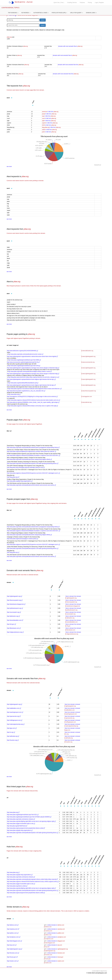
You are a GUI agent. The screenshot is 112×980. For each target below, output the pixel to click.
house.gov (48, 959)
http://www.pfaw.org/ (14, 394)
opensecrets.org (70, 718)
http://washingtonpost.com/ (15, 712)
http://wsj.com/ (12, 945)
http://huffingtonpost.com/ (15, 720)
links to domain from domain (73, 596)
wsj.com (47, 947)
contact (94, 971)
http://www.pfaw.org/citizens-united (17, 886)
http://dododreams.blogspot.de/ (16, 604)
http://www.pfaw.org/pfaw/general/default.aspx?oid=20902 (24, 360)
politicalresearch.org (72, 610)
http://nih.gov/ (11, 624)
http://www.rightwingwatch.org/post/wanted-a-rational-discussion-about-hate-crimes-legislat (32, 356)
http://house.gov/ (12, 957)
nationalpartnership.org (72, 726)
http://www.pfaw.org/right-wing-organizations (20, 481)
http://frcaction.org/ (13, 740)
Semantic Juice (21, 2)
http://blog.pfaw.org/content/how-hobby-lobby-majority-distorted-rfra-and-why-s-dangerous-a (34, 377)
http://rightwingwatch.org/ (15, 596)
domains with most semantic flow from (71, 65)
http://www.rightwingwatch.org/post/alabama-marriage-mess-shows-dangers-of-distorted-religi (33, 368)
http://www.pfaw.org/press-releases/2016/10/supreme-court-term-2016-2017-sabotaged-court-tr (33, 473)
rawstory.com (49, 931)
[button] (13, 13)
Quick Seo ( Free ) (59, 3)
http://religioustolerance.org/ (15, 632)
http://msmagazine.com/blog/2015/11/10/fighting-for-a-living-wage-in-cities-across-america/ (32, 397)
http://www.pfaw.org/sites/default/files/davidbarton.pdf (23, 383)
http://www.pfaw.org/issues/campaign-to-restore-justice (23, 539)
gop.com (68, 730)
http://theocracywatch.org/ (15, 600)
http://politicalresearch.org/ (15, 608)
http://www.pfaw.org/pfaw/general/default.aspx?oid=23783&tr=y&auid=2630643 (29, 817)
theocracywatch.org (72, 602)
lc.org (67, 734)
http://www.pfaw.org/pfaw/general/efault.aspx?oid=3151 (23, 815)
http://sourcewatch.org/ (14, 612)
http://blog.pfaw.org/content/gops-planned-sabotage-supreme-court (26, 467)
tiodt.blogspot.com (50, 943)
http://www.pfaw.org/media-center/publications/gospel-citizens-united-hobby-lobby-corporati (32, 879)
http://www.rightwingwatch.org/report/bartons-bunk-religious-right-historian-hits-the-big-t (31, 379)
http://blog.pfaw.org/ (13, 477)
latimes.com (48, 927)
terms (99, 971)
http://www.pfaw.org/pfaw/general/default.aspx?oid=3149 (24, 366)
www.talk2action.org (88, 351)
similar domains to (56, 925)
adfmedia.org (69, 738)
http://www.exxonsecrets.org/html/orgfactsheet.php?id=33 (23, 362)
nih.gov (68, 626)
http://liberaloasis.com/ (14, 628)
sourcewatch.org (71, 614)
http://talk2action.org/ (13, 616)
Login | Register (99, 3)
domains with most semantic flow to (70, 46)
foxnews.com (49, 955)
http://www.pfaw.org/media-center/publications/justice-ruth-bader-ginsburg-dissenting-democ (33, 463)
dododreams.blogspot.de (73, 606)
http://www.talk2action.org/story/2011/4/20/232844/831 (23, 351)
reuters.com (48, 963)
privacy (105, 971)
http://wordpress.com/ (14, 937)
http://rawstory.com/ (13, 929)
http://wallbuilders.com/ (14, 708)
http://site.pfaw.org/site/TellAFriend (17, 826)
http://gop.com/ (12, 728)
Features (82, 3)
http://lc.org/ (11, 732)
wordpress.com (49, 939)
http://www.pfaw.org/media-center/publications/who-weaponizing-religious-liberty (29, 459)
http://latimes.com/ (13, 925)
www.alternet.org (87, 402)
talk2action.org (70, 618)
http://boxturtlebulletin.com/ (15, 620)
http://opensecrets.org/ (14, 716)
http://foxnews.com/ (13, 953)
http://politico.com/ (13, 933)
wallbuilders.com (70, 710)
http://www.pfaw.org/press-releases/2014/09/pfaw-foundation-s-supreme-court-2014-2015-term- (34, 455)
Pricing (90, 3)
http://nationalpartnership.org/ (16, 724)
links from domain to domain (72, 704)
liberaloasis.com (71, 630)
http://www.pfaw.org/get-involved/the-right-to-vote (21, 824)
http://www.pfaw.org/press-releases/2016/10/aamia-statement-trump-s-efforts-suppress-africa (33, 882)
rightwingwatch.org (71, 598)
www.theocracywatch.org (89, 391)
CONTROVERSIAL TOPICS (10, 8)
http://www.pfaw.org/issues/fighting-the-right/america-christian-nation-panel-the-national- (32, 451)
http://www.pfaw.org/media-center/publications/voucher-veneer (26, 354)
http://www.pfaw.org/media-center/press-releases (21, 819)
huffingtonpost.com (71, 722)
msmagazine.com (87, 397)
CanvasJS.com (98, 165)
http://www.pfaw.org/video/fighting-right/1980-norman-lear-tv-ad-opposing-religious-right (31, 821)
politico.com (48, 935)
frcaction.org (69, 742)
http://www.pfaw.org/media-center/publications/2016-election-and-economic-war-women (31, 485)
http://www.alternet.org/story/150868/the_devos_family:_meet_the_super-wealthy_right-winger (33, 402)
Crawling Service (72, 3)
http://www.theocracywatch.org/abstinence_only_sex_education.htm (26, 391)
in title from (50, 112)
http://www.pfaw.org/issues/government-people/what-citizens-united (26, 828)
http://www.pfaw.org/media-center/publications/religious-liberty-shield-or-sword (30, 371)
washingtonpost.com (71, 714)
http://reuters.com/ (13, 961)
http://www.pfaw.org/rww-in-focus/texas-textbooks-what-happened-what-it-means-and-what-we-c (35, 389)
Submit (43, 20)
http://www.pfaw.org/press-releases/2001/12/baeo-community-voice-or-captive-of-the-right (33, 406)
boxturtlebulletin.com (72, 622)
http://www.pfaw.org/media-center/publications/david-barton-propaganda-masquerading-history (33, 447)
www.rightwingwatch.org (89, 356)
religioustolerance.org (72, 634)
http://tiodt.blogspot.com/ (14, 941)
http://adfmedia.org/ (13, 736)
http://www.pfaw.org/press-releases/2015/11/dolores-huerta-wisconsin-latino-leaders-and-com (34, 400)
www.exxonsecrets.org (88, 362)
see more (9, 167)
